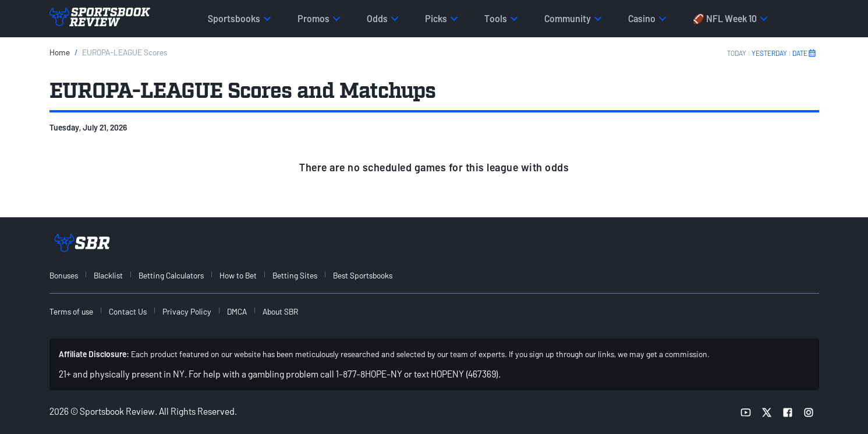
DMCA (237, 311)
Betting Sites (295, 275)
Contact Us (128, 311)
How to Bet (238, 275)
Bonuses (64, 275)
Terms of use (71, 311)
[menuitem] (70, 275)
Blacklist (108, 275)
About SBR (280, 311)
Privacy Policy (187, 311)
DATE (805, 53)
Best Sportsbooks (363, 275)
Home (60, 52)
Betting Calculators (171, 275)
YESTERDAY (769, 53)
